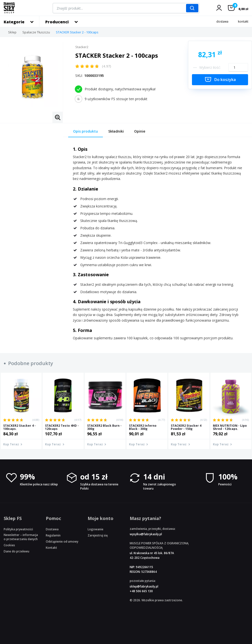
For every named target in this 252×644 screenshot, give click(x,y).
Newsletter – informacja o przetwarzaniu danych (21, 537)
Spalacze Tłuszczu (36, 32)
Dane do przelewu (16, 551)
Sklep (12, 32)
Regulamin (53, 535)
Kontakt (51, 548)
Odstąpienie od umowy (62, 541)
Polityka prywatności (18, 529)
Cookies (9, 545)
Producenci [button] (57, 22)
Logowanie (95, 529)
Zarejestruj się (98, 535)
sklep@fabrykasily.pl (144, 586)
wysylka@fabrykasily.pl (146, 534)
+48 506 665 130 (141, 591)
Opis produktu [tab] (86, 131)
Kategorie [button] (14, 22)
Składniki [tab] (116, 131)
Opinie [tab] (140, 131)
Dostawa (52, 529)
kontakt (243, 21)
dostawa (222, 21)
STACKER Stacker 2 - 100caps (77, 32)
